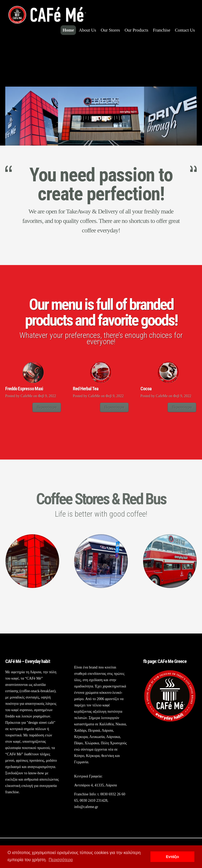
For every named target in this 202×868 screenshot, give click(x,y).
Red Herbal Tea (86, 389)
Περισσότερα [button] (61, 860)
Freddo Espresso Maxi (24, 389)
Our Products (137, 30)
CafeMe (26, 396)
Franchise (161, 30)
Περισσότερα (47, 407)
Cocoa (146, 389)
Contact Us (185, 30)
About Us (88, 30)
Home (68, 30)
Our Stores (110, 30)
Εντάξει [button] (173, 857)
